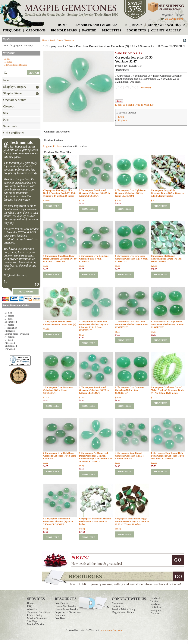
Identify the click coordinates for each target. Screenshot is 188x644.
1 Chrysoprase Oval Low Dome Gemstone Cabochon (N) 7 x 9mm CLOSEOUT (131, 259)
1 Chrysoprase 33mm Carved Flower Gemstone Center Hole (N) (60, 323)
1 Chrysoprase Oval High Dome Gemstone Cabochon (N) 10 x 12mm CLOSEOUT (130, 193)
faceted (89, 30)
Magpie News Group (123, 612)
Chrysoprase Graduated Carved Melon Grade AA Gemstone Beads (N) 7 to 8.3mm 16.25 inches (167, 390)
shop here (53, 206)
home (63, 25)
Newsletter (118, 603)
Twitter (154, 601)
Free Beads (61, 618)
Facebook (155, 598)
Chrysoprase (69, 40)
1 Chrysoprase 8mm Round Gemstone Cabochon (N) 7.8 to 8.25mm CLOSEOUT (94, 390)
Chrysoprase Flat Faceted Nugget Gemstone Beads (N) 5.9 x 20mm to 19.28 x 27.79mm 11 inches (132, 521)
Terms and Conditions (39, 612)
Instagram (156, 610)
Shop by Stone (56, 40)
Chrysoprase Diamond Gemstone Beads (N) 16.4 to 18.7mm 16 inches (95, 521)
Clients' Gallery (166, 30)
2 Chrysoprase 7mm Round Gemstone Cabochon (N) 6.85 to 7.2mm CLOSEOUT (94, 193)
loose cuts (136, 30)
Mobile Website (35, 624)
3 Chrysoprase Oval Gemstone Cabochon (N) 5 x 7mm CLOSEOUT (94, 259)
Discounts (60, 615)
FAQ (30, 606)
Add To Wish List (145, 105)
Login (181, 15)
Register (167, 15)
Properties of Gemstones (68, 612)
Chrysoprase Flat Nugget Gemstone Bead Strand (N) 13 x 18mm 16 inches (166, 259)
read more (26, 292)
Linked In (156, 607)
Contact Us (118, 606)
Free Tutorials (62, 603)
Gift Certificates (14, 133)
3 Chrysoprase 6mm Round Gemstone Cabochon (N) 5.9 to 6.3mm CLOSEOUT (130, 456)
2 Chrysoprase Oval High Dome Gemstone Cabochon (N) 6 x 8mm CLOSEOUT (60, 456)
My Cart (169, 19)
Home (45, 40)
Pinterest (155, 613)
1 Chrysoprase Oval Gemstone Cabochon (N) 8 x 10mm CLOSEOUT (130, 390)
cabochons (36, 30)
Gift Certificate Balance (15, 65)
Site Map (32, 621)
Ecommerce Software (111, 630)
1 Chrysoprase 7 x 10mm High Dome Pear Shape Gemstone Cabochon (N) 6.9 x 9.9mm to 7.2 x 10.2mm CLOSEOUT (96, 457)
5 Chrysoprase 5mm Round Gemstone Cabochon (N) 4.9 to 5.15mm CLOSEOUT (58, 521)
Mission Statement (37, 618)
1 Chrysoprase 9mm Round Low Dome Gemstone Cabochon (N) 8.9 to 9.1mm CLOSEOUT (60, 259)
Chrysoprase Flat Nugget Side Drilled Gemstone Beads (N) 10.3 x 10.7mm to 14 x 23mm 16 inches (60, 193)
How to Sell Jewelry (65, 606)
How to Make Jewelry (66, 609)
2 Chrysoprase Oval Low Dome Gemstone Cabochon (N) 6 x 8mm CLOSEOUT (131, 324)
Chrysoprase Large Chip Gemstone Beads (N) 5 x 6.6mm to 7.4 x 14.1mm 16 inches (167, 193)
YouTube (155, 604)
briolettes (111, 30)
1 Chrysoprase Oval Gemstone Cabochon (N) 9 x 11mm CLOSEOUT (58, 390)
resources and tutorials (95, 25)
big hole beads (64, 30)
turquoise (12, 30)
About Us (32, 609)
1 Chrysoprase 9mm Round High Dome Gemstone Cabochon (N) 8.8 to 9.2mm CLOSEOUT (168, 456)
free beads (133, 25)
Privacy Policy (35, 615)
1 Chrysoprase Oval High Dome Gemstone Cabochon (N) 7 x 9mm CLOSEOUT (167, 324)
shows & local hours (167, 25)
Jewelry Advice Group (124, 609)
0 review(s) (146, 88)
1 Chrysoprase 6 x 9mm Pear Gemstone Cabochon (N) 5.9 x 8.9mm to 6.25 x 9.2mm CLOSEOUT (94, 326)
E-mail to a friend (125, 105)
